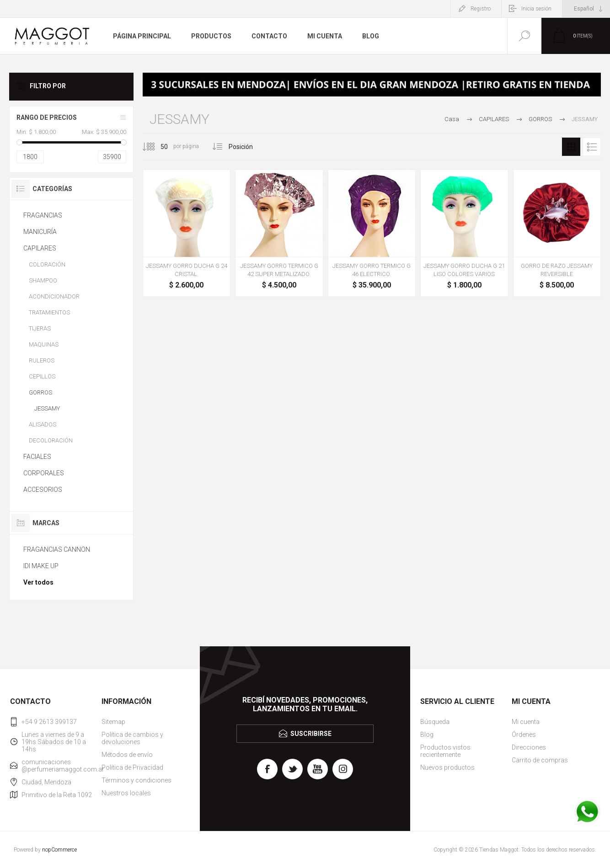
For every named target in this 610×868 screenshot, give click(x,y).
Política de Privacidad (132, 767)
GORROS (40, 392)
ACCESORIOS (43, 490)
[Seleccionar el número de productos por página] (157, 147)
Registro (481, 9)
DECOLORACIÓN (51, 440)
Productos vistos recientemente (445, 751)
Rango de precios (47, 117)
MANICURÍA (40, 232)
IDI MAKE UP (41, 566)
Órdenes (524, 735)
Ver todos (38, 582)
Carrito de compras (540, 760)
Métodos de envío (127, 755)
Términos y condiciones (136, 780)
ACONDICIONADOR (54, 296)
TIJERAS (40, 328)
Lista (592, 147)
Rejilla (571, 147)
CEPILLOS (42, 376)
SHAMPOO (43, 280)
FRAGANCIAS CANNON (57, 549)
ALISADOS (43, 424)
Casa (452, 119)
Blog (427, 735)
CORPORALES (44, 473)
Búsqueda (435, 722)
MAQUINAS (44, 344)
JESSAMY (47, 408)
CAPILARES (40, 248)
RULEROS (42, 360)
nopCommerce (59, 850)
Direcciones (529, 747)
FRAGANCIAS (43, 215)
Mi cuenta (526, 722)
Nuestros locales (126, 793)
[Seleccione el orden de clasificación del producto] (251, 147)
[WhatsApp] (587, 813)
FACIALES (37, 457)
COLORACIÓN (47, 264)
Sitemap (113, 722)
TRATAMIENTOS (49, 312)
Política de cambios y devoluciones (132, 738)
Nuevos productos (447, 767)
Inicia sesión (536, 9)
